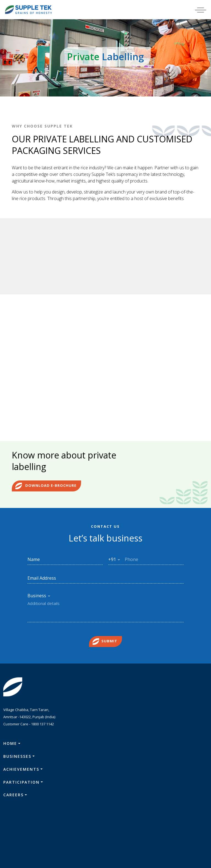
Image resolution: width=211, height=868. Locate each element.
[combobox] (114, 562)
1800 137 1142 (42, 726)
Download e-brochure (46, 488)
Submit (105, 644)
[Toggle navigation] (204, 10)
